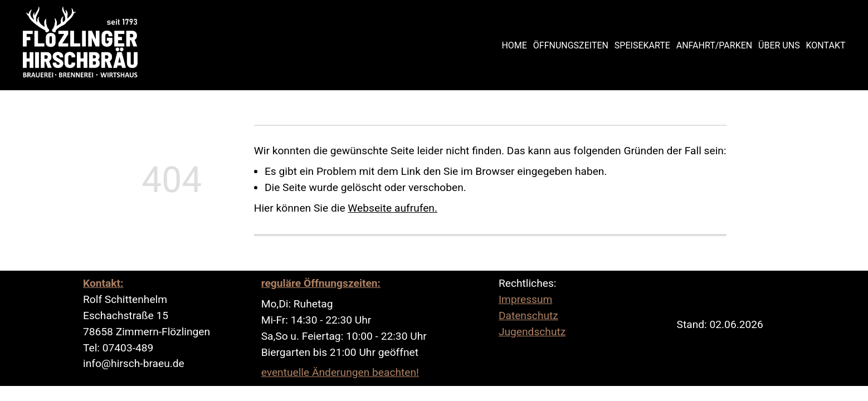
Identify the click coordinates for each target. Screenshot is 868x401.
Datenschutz (528, 316)
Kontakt (826, 45)
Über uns (779, 45)
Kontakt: (103, 283)
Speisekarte (642, 45)
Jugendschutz (532, 332)
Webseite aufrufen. (392, 208)
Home (514, 45)
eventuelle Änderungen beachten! (340, 372)
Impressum (526, 299)
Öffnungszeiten (571, 45)
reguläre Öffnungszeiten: (321, 283)
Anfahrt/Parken (714, 45)
